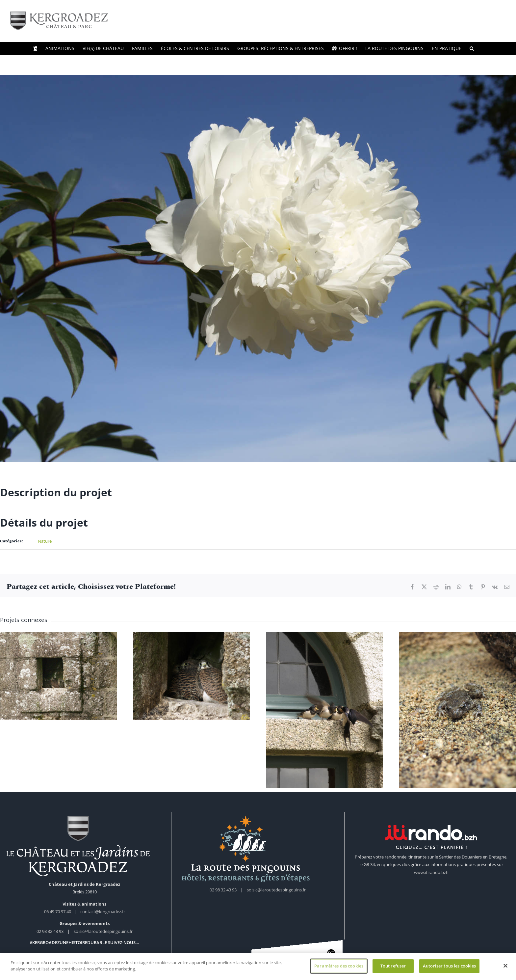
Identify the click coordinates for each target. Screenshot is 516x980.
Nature (45, 541)
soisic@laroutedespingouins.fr (103, 931)
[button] (472, 48)
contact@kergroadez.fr (103, 912)
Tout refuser (393, 966)
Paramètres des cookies (339, 966)
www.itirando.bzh (431, 872)
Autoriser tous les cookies (449, 966)
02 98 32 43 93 (50, 931)
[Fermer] (505, 966)
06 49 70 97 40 (58, 912)
